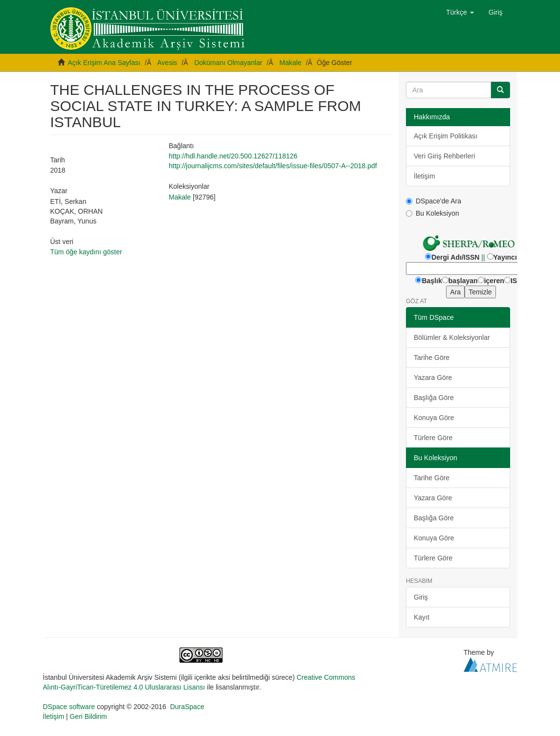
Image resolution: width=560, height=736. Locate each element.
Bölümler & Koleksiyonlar (452, 337)
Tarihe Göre (432, 357)
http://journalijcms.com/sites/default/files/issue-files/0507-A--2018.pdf (273, 166)
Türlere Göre (433, 438)
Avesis (167, 63)
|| (483, 257)
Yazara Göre (433, 378)
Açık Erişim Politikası (446, 136)
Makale (290, 63)
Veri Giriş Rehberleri (444, 156)
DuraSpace (187, 707)
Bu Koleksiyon (433, 213)
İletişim (425, 176)
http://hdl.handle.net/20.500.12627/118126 (233, 156)
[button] (460, 12)
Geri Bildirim (88, 716)
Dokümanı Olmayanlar (228, 63)
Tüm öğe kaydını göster (86, 252)
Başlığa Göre (434, 398)
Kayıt (422, 617)
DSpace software (69, 707)
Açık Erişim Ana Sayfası (104, 63)
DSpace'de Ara (434, 201)
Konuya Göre (434, 418)
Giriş (421, 597)
